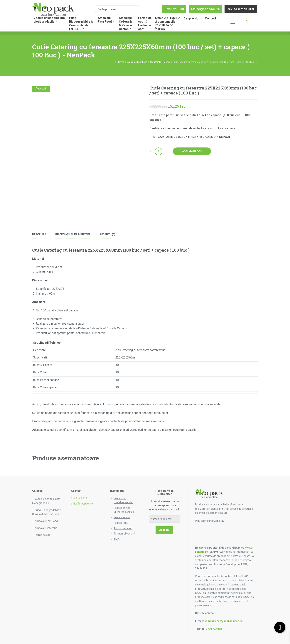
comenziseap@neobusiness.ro (224, 621)
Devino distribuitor (241, 9)
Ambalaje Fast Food (137, 62)
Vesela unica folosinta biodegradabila (46, 501)
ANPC (117, 539)
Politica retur (121, 523)
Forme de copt (43, 535)
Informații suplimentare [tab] (73, 234)
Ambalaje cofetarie (46, 528)
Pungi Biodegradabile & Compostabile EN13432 (47, 512)
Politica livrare (122, 517)
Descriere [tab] (39, 234)
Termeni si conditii (124, 534)
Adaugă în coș (192, 151)
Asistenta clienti (123, 528)
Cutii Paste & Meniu (160, 62)
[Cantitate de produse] (159, 151)
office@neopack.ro (205, 9)
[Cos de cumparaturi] (247, 22)
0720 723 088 (174, 9)
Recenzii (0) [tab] (107, 234)
